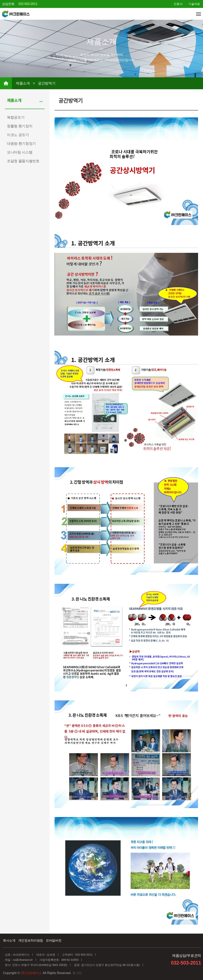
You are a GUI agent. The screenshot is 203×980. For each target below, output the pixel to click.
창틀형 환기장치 (20, 126)
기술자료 (194, 4)
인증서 (178, 4)
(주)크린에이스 (31, 973)
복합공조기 (16, 117)
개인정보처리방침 (31, 940)
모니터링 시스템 (20, 152)
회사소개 (9, 940)
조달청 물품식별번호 (23, 161)
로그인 (77, 973)
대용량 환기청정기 (21, 144)
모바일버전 (54, 940)
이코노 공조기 (18, 135)
